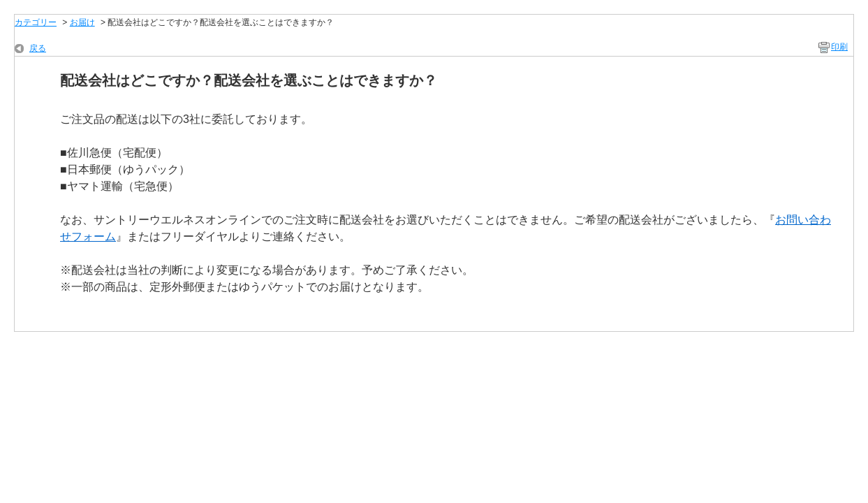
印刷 (839, 47)
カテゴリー (36, 22)
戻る (38, 48)
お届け (82, 22)
